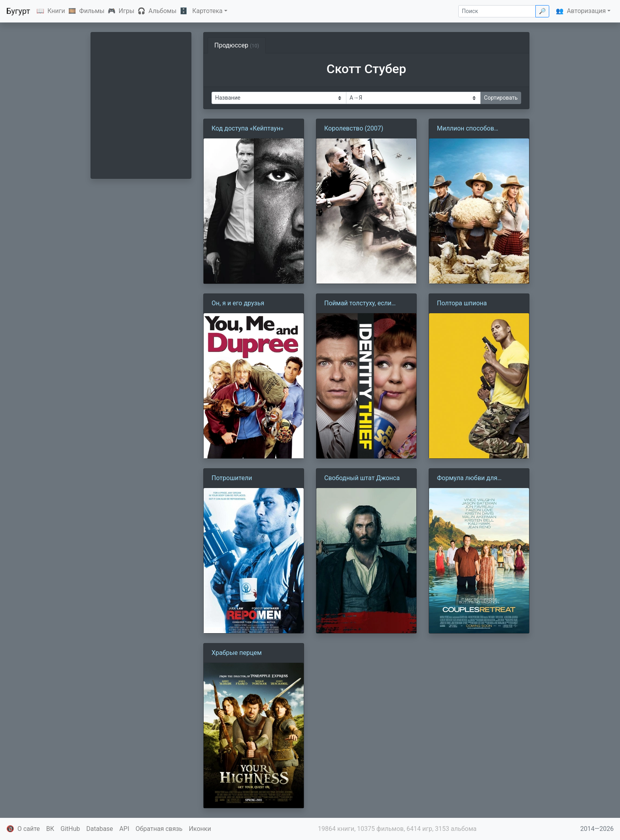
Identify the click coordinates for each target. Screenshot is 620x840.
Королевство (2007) (354, 128)
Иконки (200, 829)
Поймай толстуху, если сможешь (358, 304)
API (124, 829)
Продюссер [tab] (237, 45)
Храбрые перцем (237, 653)
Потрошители (232, 478)
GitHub (70, 829)
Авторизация (586, 11)
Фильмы (92, 11)
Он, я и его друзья (238, 303)
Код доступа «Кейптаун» (248, 128)
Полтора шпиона (462, 303)
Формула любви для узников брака (467, 479)
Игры (127, 11)
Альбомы (163, 11)
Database (100, 829)
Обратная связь (159, 829)
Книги (56, 11)
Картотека (207, 11)
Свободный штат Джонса (362, 478)
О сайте (29, 829)
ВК (50, 829)
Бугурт (18, 11)
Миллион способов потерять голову (466, 129)
